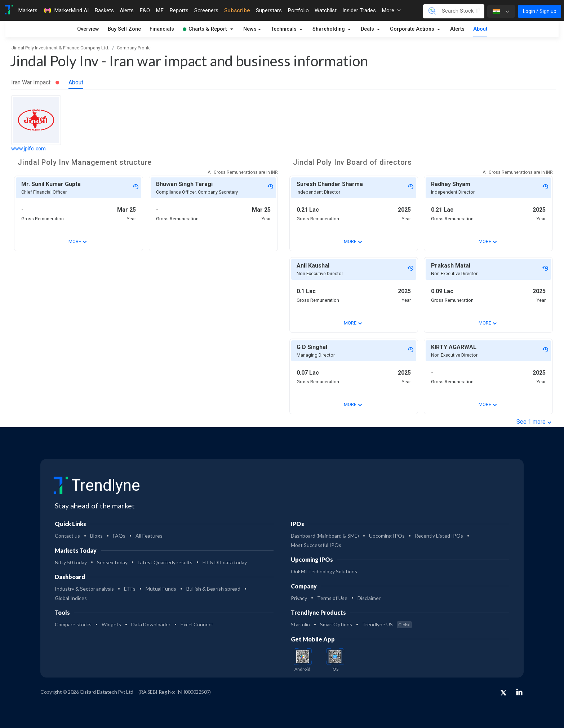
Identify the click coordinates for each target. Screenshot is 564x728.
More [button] (391, 10)
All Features (149, 536)
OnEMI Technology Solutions (324, 571)
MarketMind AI (66, 10)
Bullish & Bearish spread (213, 589)
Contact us (67, 536)
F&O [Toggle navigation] (145, 10)
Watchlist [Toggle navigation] (326, 10)
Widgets (111, 624)
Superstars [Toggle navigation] (269, 10)
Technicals (285, 29)
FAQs (119, 536)
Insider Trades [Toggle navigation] (359, 10)
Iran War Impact (35, 82)
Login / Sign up (540, 11)
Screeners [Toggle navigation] (206, 10)
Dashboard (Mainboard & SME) (325, 536)
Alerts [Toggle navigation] (127, 10)
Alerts (457, 29)
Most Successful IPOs (316, 545)
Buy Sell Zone (124, 29)
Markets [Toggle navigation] (28, 10)
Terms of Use (332, 598)
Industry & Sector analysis (84, 589)
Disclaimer (369, 598)
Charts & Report (205, 29)
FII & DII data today (225, 562)
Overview (88, 29)
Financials (162, 29)
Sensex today (112, 562)
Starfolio (300, 624)
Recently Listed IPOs (439, 536)
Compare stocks (73, 624)
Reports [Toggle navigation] (179, 10)
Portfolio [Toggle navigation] (298, 10)
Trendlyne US (387, 624)
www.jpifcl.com (28, 149)
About (480, 29)
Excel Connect (197, 624)
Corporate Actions (413, 29)
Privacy (299, 598)
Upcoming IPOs (387, 536)
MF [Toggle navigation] (160, 10)
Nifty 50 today (71, 562)
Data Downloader (151, 624)
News (250, 29)
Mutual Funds (161, 589)
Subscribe (237, 10)
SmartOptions (336, 624)
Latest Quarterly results (165, 562)
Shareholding (329, 29)
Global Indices (71, 598)
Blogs (96, 536)
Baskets (104, 10)
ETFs (130, 589)
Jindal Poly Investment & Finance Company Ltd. (60, 48)
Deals (368, 29)
